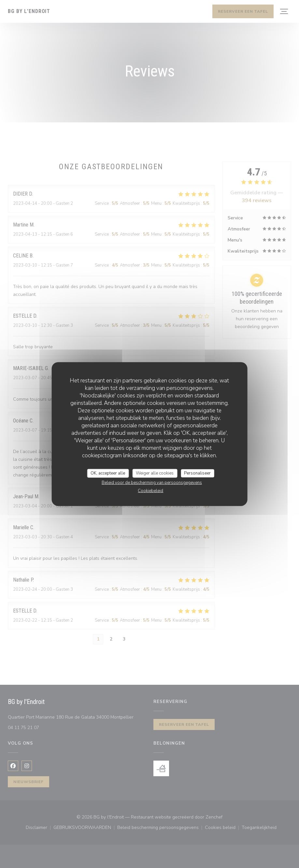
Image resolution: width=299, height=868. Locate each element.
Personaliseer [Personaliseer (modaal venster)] (197, 473)
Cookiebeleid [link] (150, 491)
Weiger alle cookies (155, 473)
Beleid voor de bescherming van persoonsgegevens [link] (152, 483)
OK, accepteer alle (108, 473)
